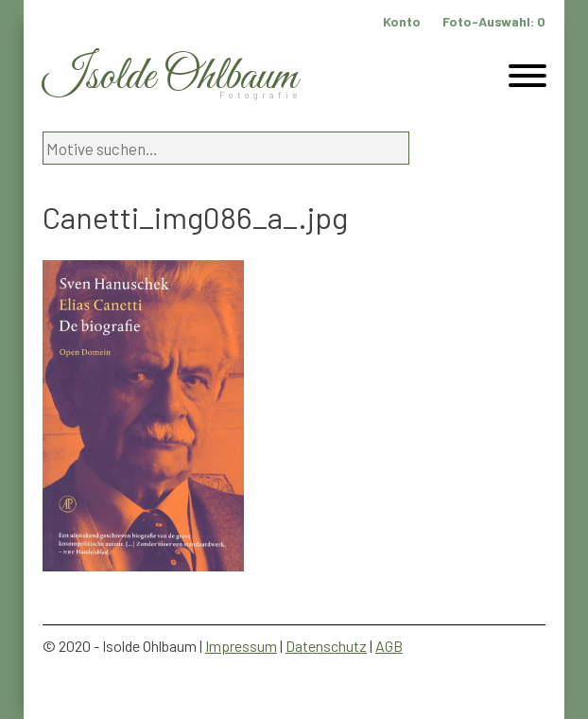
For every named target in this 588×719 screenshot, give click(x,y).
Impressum (241, 646)
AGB (389, 646)
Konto (402, 21)
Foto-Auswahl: (494, 21)
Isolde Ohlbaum (170, 77)
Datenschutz (326, 646)
